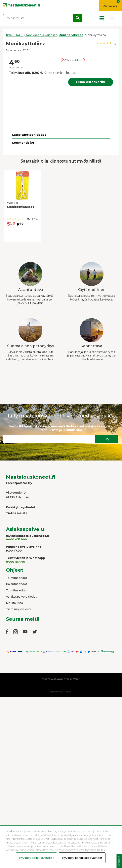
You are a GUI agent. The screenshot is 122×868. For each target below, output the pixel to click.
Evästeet (119, 861)
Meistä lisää (14, 603)
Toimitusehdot (17, 578)
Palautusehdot (17, 584)
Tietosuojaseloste (19, 609)
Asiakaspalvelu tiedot (21, 597)
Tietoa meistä (17, 513)
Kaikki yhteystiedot (21, 507)
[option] (22, 207)
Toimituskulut (16, 590)
